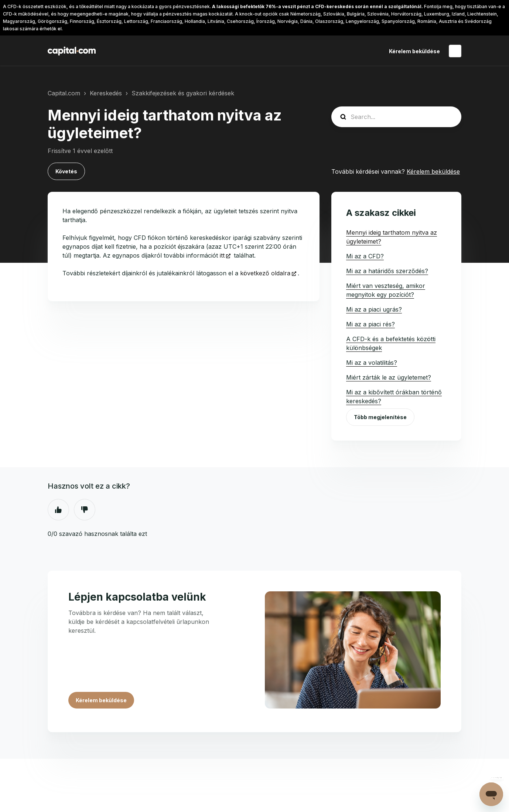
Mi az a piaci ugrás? (374, 309)
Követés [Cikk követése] (66, 171)
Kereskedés (106, 93)
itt (222, 255)
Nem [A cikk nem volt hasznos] (85, 510)
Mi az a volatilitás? (372, 363)
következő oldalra (265, 273)
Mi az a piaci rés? (370, 324)
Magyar (455, 51)
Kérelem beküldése (414, 51)
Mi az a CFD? (365, 256)
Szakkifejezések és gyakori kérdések (183, 93)
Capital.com (64, 93)
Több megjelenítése (380, 417)
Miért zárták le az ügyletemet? (389, 377)
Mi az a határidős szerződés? (387, 271)
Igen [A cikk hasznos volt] (58, 510)
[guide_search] (396, 117)
